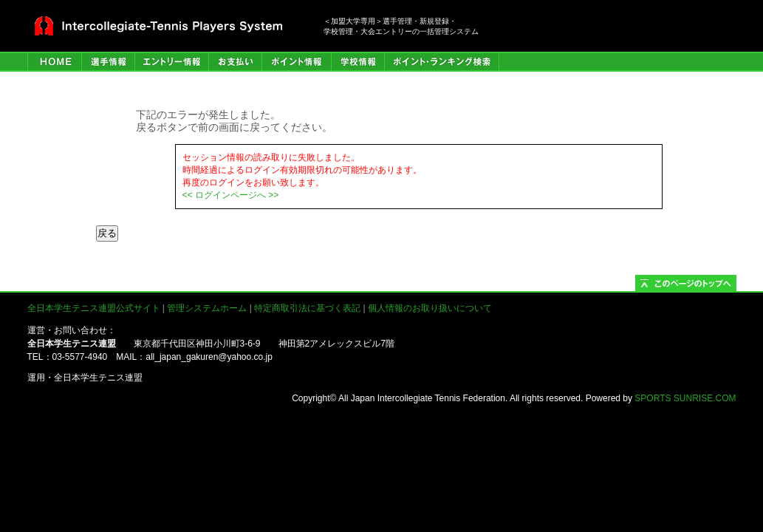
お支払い (235, 62)
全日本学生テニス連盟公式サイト (94, 308)
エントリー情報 (171, 62)
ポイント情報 (296, 62)
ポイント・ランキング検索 (442, 62)
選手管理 (108, 62)
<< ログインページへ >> (231, 195)
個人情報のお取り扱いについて (430, 308)
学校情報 (357, 62)
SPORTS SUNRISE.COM (685, 398)
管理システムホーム (207, 308)
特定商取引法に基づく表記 (307, 308)
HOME (54, 62)
